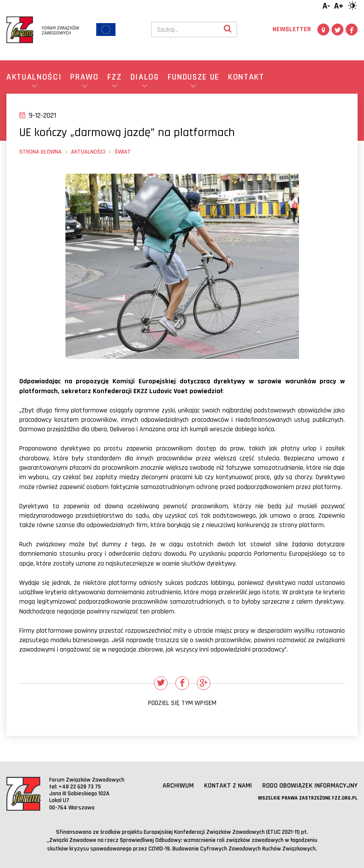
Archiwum (178, 786)
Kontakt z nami (228, 786)
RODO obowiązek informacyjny (310, 786)
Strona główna (40, 152)
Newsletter (292, 29)
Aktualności (88, 152)
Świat (123, 152)
